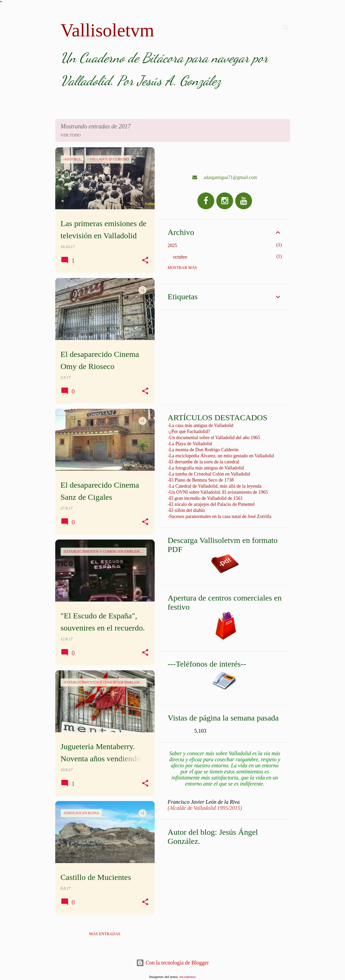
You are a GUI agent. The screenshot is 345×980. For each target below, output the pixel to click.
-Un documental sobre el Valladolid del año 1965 (214, 438)
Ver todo (71, 135)
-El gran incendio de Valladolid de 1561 (205, 498)
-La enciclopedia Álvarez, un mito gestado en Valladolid (221, 456)
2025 (172, 246)
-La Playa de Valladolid (190, 444)
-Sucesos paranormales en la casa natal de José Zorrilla (220, 516)
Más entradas (105, 934)
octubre (180, 257)
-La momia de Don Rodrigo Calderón (203, 450)
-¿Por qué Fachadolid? (189, 432)
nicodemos (188, 977)
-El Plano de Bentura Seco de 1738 (201, 480)
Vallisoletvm (107, 30)
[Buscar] (286, 28)
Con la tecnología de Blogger (172, 963)
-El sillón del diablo (186, 510)
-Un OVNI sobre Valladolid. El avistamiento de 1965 (218, 492)
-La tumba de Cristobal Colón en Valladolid (209, 474)
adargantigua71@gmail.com (225, 177)
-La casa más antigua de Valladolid (201, 425)
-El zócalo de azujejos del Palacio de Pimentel (211, 504)
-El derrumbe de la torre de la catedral (204, 462)
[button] (145, 261)
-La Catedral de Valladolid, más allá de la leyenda (215, 486)
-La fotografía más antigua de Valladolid (206, 468)
